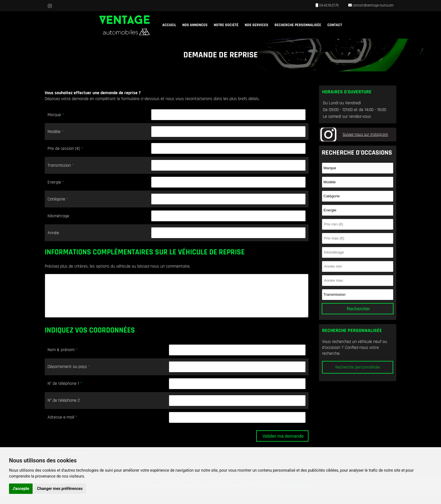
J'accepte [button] (21, 489)
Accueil (169, 25)
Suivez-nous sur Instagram (365, 135)
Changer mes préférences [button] (60, 489)
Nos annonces (195, 25)
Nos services (256, 25)
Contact (335, 25)
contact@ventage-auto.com (373, 5)
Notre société (226, 25)
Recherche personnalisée (298, 25)
